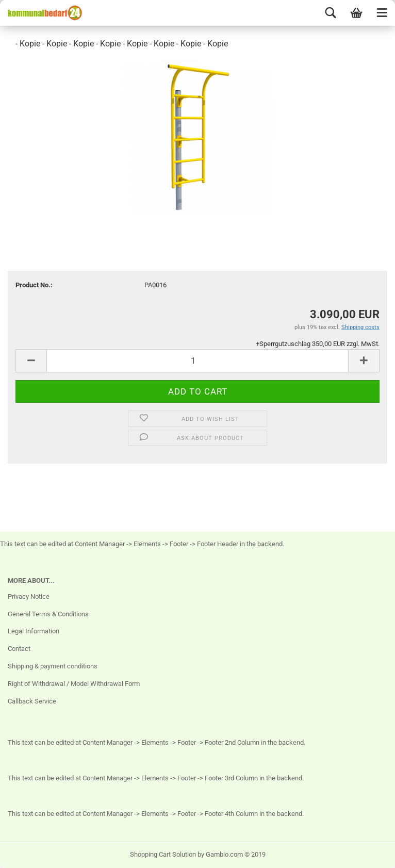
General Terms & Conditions (48, 614)
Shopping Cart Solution (163, 854)
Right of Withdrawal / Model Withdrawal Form (74, 684)
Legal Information (34, 631)
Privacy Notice (29, 596)
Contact (19, 649)
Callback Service (32, 701)
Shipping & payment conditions (53, 666)
